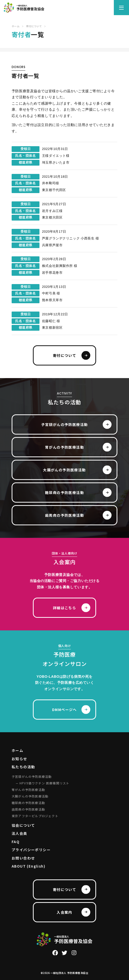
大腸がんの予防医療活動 (64, 470)
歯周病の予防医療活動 (64, 515)
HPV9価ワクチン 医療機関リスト (44, 783)
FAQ (16, 842)
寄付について (64, 355)
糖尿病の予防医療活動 (64, 493)
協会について (23, 825)
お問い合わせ (23, 858)
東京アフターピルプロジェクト (35, 816)
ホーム (17, 750)
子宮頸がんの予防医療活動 (65, 424)
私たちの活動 (23, 767)
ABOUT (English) (28, 866)
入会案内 (64, 912)
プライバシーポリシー (31, 850)
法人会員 (19, 833)
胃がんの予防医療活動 (64, 447)
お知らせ (19, 759)
